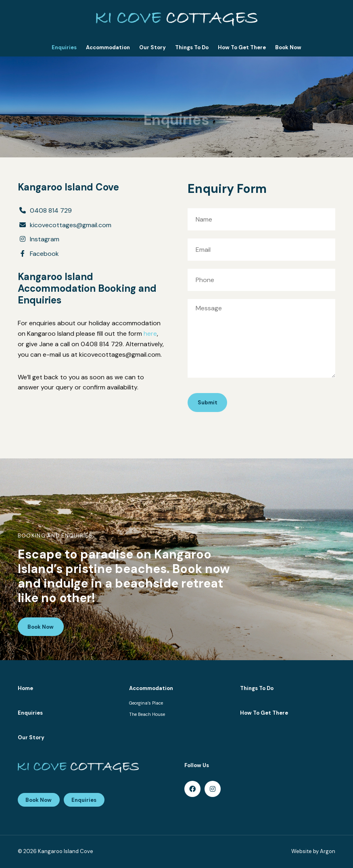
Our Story (152, 47)
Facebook (44, 254)
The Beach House (147, 714)
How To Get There (242, 47)
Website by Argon (313, 851)
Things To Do (192, 47)
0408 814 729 (51, 210)
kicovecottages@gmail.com (71, 225)
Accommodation (108, 47)
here (150, 334)
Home (25, 688)
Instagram (45, 239)
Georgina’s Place (146, 703)
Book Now (288, 47)
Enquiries (64, 47)
